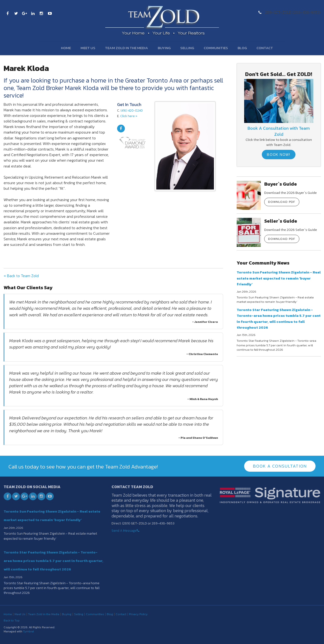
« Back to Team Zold (21, 276)
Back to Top (12, 621)
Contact (265, 48)
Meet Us (88, 48)
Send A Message (124, 531)
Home (66, 48)
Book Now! (279, 154)
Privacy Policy (138, 614)
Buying (164, 48)
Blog (242, 48)
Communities (216, 48)
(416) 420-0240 (132, 110)
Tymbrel (28, 631)
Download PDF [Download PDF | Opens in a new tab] (282, 202)
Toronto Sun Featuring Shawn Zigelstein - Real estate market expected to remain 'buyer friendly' (279, 278)
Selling (187, 48)
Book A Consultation (280, 466)
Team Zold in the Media (127, 48)
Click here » (129, 116)
